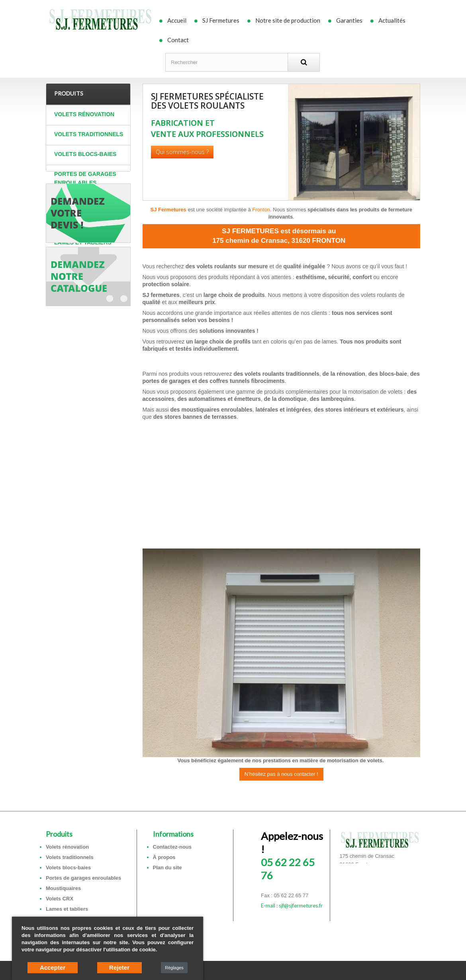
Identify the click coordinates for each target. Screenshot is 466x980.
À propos (164, 857)
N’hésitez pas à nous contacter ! (281, 774)
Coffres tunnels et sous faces (86, 267)
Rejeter (119, 967)
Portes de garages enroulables (85, 178)
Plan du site (167, 868)
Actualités (392, 20)
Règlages (174, 968)
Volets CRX (72, 223)
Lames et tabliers (83, 242)
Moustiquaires (78, 203)
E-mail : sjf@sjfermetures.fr (292, 906)
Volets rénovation (84, 114)
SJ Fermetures (221, 20)
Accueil (177, 20)
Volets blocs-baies (85, 154)
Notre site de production (288, 20)
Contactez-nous (172, 847)
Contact (178, 40)
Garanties (349, 20)
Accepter (53, 967)
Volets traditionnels (89, 134)
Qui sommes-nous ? (182, 152)
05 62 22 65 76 (292, 856)
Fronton (261, 210)
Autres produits (81, 291)
